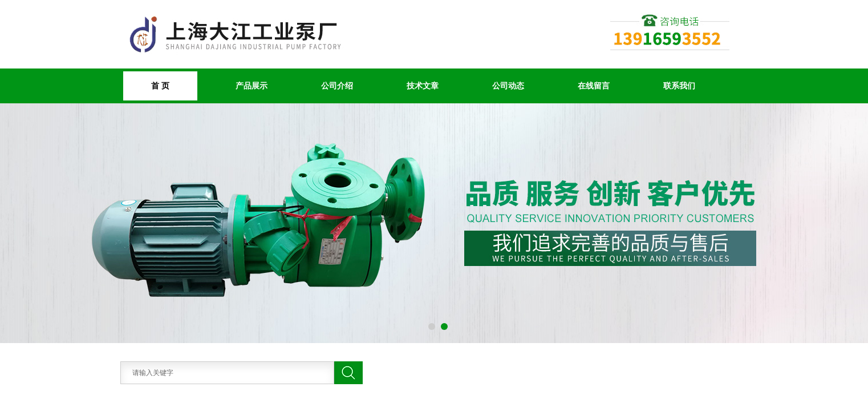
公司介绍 (337, 86)
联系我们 (679, 86)
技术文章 (423, 86)
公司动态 (508, 86)
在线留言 (594, 86)
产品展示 (252, 86)
